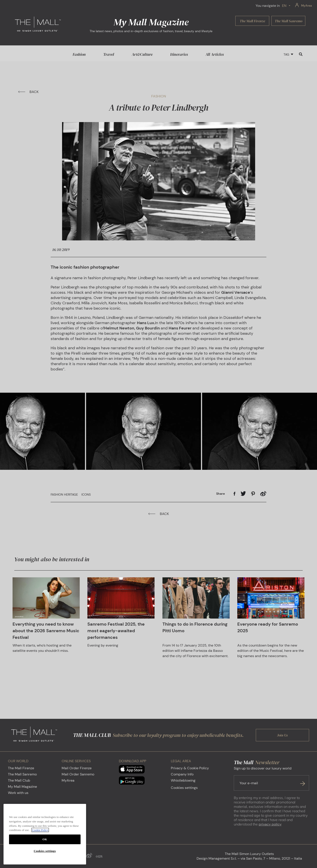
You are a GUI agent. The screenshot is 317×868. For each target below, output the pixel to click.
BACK (28, 92)
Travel (109, 54)
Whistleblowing (183, 781)
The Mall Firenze (21, 768)
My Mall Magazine (22, 787)
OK (45, 839)
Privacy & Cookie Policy (190, 768)
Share (220, 494)
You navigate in (268, 6)
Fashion (79, 54)
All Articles (215, 54)
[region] (45, 834)
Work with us (18, 793)
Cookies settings (184, 788)
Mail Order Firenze (77, 768)
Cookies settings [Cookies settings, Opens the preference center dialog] (45, 851)
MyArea (68, 781)
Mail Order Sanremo (78, 774)
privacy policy (270, 824)
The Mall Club (19, 781)
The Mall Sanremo (22, 774)
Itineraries (179, 54)
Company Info (182, 774)
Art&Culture (142, 54)
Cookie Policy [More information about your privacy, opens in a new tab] (40, 830)
